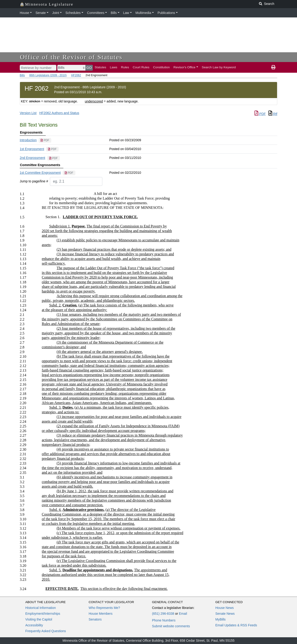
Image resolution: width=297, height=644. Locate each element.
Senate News (225, 614)
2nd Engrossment (32, 158)
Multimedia (143, 13)
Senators (95, 619)
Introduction (28, 140)
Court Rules (141, 67)
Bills (114, 13)
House (24, 13)
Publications (166, 13)
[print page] (273, 67)
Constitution (161, 67)
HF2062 (76, 75)
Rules (125, 67)
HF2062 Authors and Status (59, 113)
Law (126, 13)
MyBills (220, 619)
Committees (96, 13)
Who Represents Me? (104, 608)
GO (89, 67)
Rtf (273, 114)
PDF (260, 114)
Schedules (73, 13)
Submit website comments (171, 626)
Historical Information (41, 608)
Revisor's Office (185, 67)
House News (224, 608)
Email (183, 614)
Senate (41, 13)
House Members (101, 614)
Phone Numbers (164, 620)
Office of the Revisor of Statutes (71, 57)
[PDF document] (45, 140)
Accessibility (34, 625)
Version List (28, 113)
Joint (56, 13)
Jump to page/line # (34, 181)
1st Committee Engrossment (40, 173)
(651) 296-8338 (163, 614)
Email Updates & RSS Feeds (236, 625)
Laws (114, 67)
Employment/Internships (43, 614)
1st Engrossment (32, 149)
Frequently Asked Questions (46, 631)
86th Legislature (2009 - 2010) (48, 75)
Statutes (100, 67)
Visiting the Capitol (39, 619)
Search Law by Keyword (219, 67)
